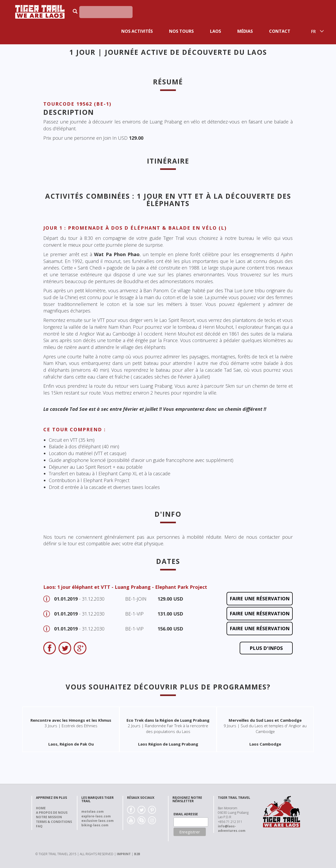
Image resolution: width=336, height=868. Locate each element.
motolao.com (93, 812)
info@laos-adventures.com (232, 828)
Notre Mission (49, 817)
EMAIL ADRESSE (186, 814)
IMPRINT (124, 854)
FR (313, 31)
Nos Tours (181, 31)
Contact (280, 31)
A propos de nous (52, 813)
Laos (216, 31)
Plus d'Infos (266, 648)
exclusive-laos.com (98, 821)
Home (41, 808)
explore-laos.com (96, 816)
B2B (137, 854)
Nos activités (137, 31)
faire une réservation (260, 599)
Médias (245, 31)
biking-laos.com (95, 825)
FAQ (39, 826)
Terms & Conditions (54, 822)
